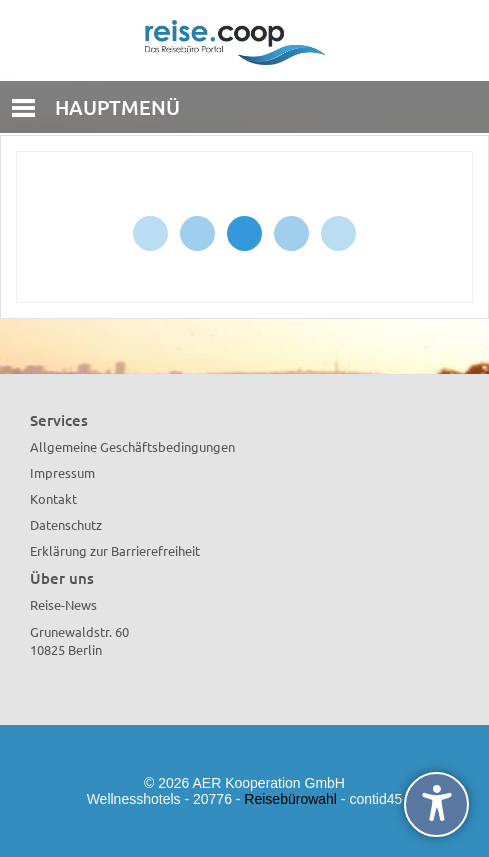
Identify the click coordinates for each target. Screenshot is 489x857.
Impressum (62, 472)
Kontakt (53, 498)
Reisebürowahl (290, 799)
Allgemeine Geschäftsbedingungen (132, 446)
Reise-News (63, 604)
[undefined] (436, 804)
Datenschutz (66, 524)
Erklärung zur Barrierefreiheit (115, 550)
